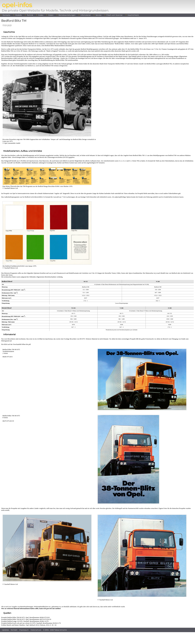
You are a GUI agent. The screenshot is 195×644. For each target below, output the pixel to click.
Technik (30, 15)
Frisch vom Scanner (115, 15)
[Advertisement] (97, 638)
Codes (41, 15)
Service (99, 15)
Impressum (24, 630)
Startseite (6, 15)
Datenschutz (36, 630)
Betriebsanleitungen (67, 15)
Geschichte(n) (133, 15)
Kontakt (14, 630)
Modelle (19, 15)
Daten (51, 15)
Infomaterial (86, 15)
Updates (5, 630)
